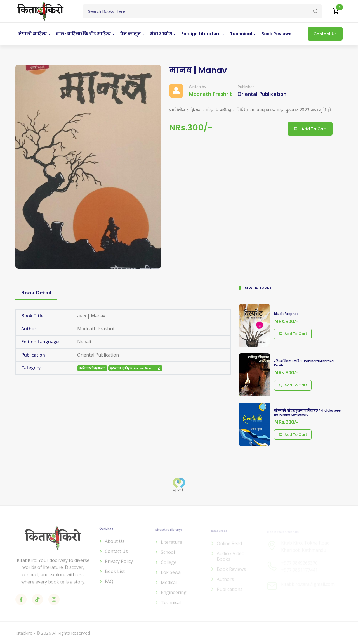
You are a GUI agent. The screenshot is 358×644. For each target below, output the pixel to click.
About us (115, 545)
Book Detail (36, 293)
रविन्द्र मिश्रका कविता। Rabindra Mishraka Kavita (304, 363)
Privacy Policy (119, 565)
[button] (336, 11)
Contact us (116, 555)
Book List (115, 575)
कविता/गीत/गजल (92, 368)
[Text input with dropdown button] (202, 11)
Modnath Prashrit (210, 94)
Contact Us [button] (325, 34)
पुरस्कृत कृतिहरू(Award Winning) (135, 368)
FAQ (109, 585)
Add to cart (293, 334)
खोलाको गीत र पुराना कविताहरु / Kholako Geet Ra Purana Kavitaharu (308, 413)
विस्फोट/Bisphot (286, 314)
